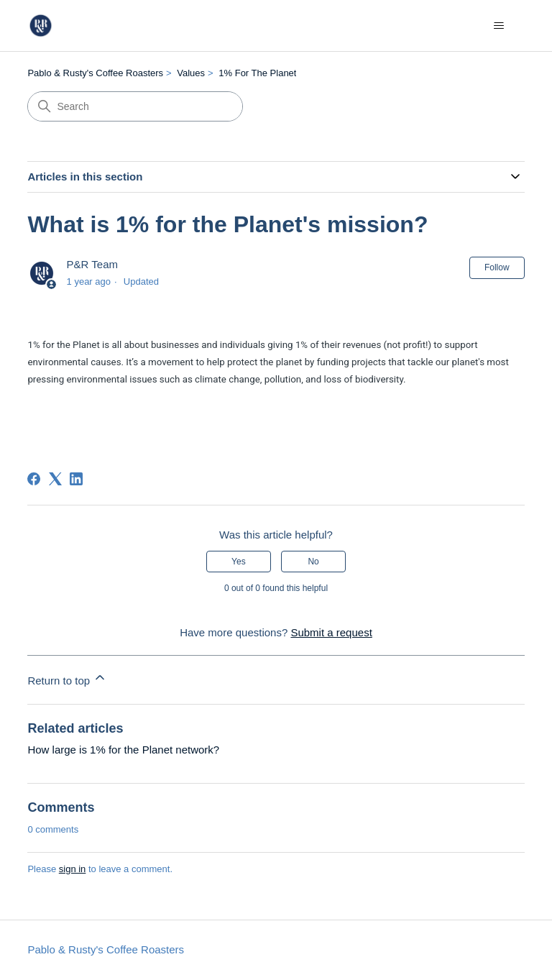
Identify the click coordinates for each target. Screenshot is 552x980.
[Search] (135, 106)
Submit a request (331, 632)
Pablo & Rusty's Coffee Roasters (95, 73)
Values (191, 73)
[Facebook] (34, 479)
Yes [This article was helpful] (239, 562)
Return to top (67, 678)
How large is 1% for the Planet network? (123, 750)
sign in (73, 869)
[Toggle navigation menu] (499, 26)
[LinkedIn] (76, 479)
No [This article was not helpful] (313, 562)
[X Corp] (55, 479)
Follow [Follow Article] (497, 267)
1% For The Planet (257, 73)
